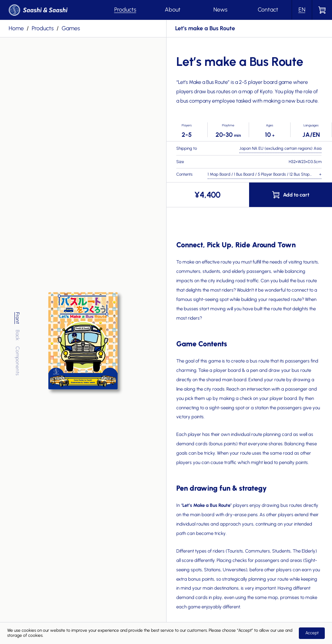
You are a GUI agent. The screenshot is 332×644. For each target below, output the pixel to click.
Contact (268, 10)
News (220, 10)
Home (16, 28)
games (71, 28)
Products (125, 10)
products (43, 28)
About (173, 10)
